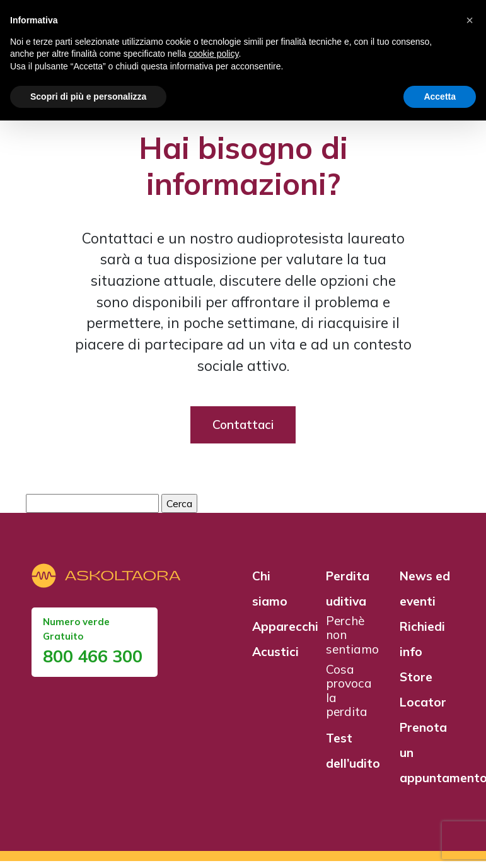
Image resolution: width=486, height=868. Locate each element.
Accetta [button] (440, 97)
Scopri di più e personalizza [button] (88, 97)
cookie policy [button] (213, 54)
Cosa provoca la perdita (349, 697)
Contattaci (243, 431)
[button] (470, 20)
